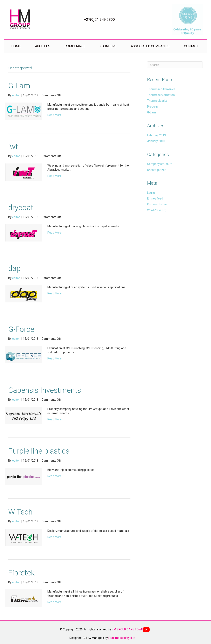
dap (14, 268)
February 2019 (156, 135)
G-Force (21, 329)
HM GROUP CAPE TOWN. (128, 629)
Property (153, 107)
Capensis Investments (45, 390)
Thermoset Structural (161, 95)
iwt (13, 147)
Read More (55, 115)
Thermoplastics (157, 101)
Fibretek (21, 573)
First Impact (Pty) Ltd (122, 638)
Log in (151, 193)
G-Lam (19, 86)
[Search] (175, 65)
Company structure (160, 164)
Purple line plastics (39, 451)
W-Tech (20, 512)
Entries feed (155, 198)
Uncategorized (157, 170)
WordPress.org (157, 210)
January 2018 (156, 141)
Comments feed (158, 204)
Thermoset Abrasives (161, 89)
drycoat (21, 208)
